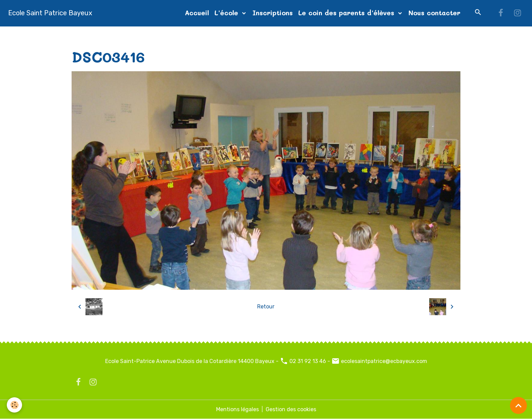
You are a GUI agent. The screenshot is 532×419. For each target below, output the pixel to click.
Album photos (116, 34)
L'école (227, 13)
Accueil (197, 13)
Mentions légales (237, 409)
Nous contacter (434, 13)
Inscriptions (273, 13)
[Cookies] (14, 405)
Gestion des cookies (291, 409)
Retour (266, 307)
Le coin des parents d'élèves (347, 13)
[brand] (50, 13)
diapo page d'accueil (168, 34)
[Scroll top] (518, 405)
